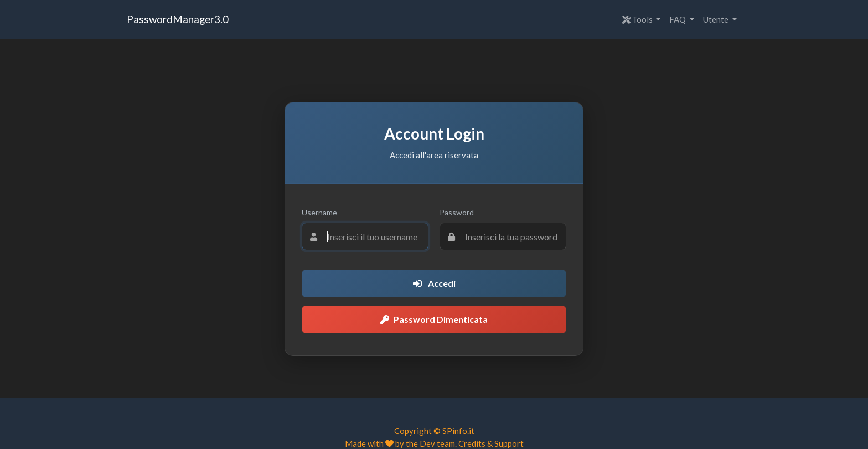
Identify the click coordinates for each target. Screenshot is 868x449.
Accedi (434, 283)
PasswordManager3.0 (178, 19)
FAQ (678, 19)
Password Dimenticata (434, 319)
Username (319, 212)
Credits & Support (491, 443)
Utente (717, 19)
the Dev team (430, 443)
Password (457, 212)
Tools (638, 19)
